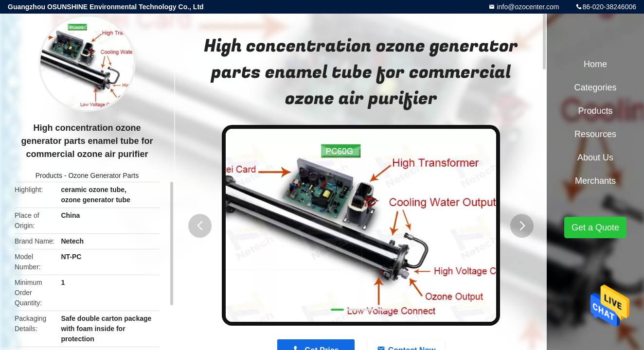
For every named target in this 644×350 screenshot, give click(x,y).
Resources (595, 134)
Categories (595, 87)
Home (595, 64)
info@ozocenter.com (527, 7)
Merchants (595, 181)
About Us (595, 157)
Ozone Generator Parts (103, 175)
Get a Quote (595, 227)
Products (49, 175)
